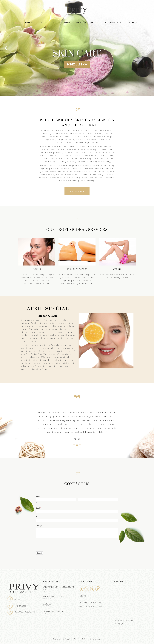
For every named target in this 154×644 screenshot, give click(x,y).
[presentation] (52, 544)
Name (38, 496)
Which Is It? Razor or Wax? (54, 596)
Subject (39, 517)
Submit (39, 553)
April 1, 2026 (47, 606)
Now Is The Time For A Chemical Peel (57, 611)
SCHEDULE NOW (77, 65)
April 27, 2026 (47, 591)
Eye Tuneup (48, 604)
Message (40, 526)
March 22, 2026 (48, 613)
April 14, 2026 (47, 599)
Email (38, 508)
